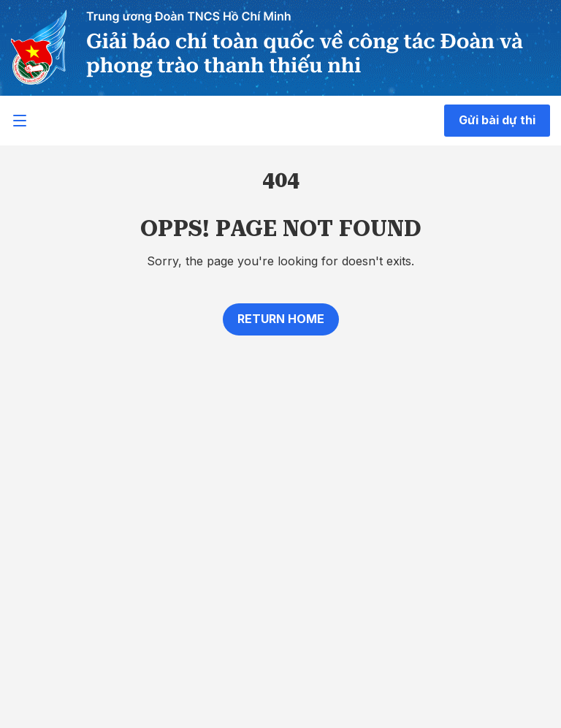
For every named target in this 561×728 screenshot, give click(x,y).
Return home (281, 319)
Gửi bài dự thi (497, 120)
